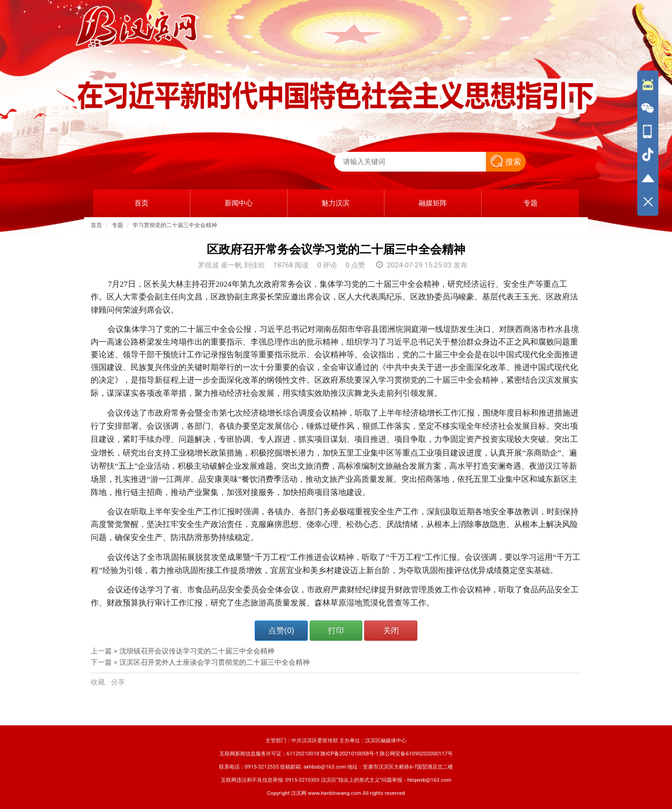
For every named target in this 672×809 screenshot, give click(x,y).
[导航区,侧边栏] (648, 143)
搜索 (506, 162)
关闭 (391, 630)
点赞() (281, 630)
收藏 (99, 682)
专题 (117, 225)
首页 (96, 225)
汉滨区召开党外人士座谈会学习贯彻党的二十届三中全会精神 (215, 662)
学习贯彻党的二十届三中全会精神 (175, 225)
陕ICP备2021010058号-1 (349, 754)
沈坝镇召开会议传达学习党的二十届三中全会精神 (197, 651)
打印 (336, 630)
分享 (118, 682)
